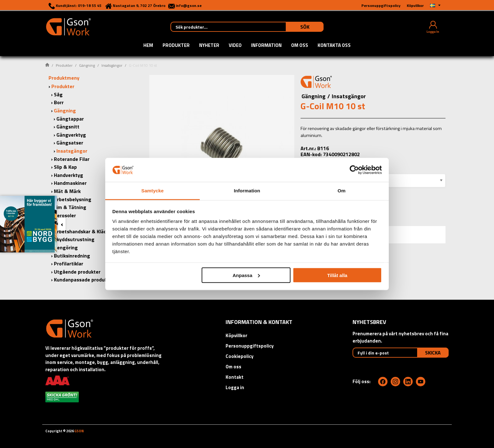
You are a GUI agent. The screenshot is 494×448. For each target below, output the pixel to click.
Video (235, 46)
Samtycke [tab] (153, 191)
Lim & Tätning (70, 207)
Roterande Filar (72, 159)
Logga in (235, 387)
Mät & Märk (67, 191)
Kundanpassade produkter (84, 280)
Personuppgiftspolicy (250, 346)
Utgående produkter (77, 272)
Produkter (176, 46)
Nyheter (209, 46)
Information (266, 46)
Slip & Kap (65, 167)
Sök (305, 27)
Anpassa (246, 275)
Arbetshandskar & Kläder (83, 231)
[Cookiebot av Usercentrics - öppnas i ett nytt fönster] (354, 170)
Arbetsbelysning (73, 199)
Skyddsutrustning (74, 239)
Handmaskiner (70, 183)
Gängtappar (70, 119)
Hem (148, 46)
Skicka (433, 353)
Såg (58, 94)
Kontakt (235, 377)
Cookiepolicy (240, 356)
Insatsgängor (112, 65)
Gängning (87, 65)
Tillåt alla (337, 275)
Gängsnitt (68, 127)
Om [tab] (341, 191)
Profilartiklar (69, 264)
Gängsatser (70, 143)
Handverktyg (69, 175)
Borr (59, 102)
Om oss (300, 46)
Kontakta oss (334, 46)
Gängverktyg (71, 135)
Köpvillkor (236, 335)
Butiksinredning (72, 256)
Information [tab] (247, 191)
